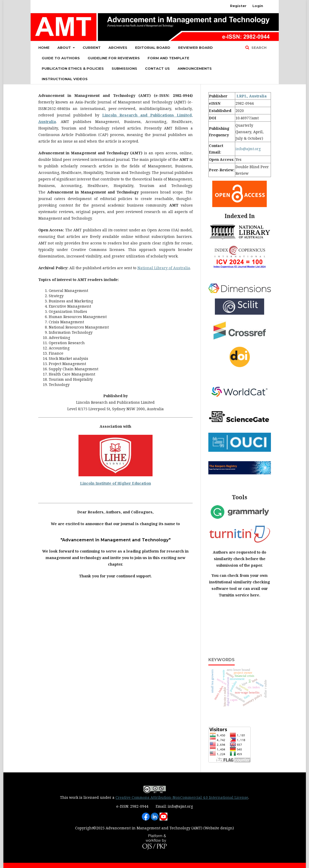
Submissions (124, 68)
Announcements (195, 68)
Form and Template (168, 58)
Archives (118, 48)
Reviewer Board (195, 48)
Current (92, 48)
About (65, 48)
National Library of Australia (164, 268)
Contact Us (157, 68)
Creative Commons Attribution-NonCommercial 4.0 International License (182, 797)
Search (258, 48)
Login (258, 6)
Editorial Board (153, 48)
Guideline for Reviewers (114, 58)
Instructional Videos (65, 79)
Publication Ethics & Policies (73, 68)
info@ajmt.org (248, 149)
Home (44, 48)
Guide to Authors (61, 58)
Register (238, 6)
